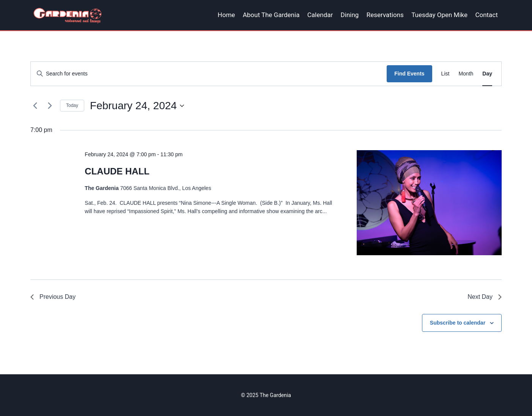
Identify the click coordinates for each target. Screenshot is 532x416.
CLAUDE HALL (117, 171)
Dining (350, 15)
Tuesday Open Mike (439, 15)
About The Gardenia (271, 15)
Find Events (409, 74)
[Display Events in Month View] (466, 74)
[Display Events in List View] (445, 74)
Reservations (385, 15)
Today (72, 105)
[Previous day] (35, 106)
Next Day (485, 297)
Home (227, 15)
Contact (486, 15)
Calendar (320, 15)
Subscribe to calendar (458, 323)
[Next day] (50, 106)
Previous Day (53, 297)
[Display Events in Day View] (487, 74)
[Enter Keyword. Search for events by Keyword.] (209, 74)
